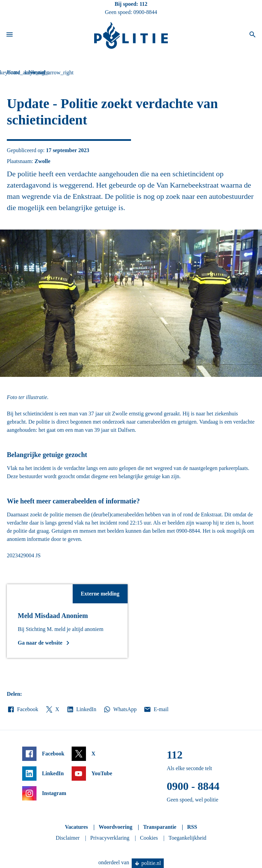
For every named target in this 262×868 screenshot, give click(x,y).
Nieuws (37, 72)
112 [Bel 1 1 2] (143, 4)
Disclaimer (68, 838)
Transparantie (159, 827)
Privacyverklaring (110, 838)
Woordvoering (115, 827)
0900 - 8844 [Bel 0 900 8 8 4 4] (193, 786)
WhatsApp (120, 709)
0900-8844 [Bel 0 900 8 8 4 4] (145, 12)
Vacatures (76, 827)
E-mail (156, 709)
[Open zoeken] (252, 35)
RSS (192, 827)
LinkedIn (81, 709)
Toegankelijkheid (187, 838)
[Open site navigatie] (10, 35)
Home (13, 72)
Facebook (23, 709)
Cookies (149, 838)
